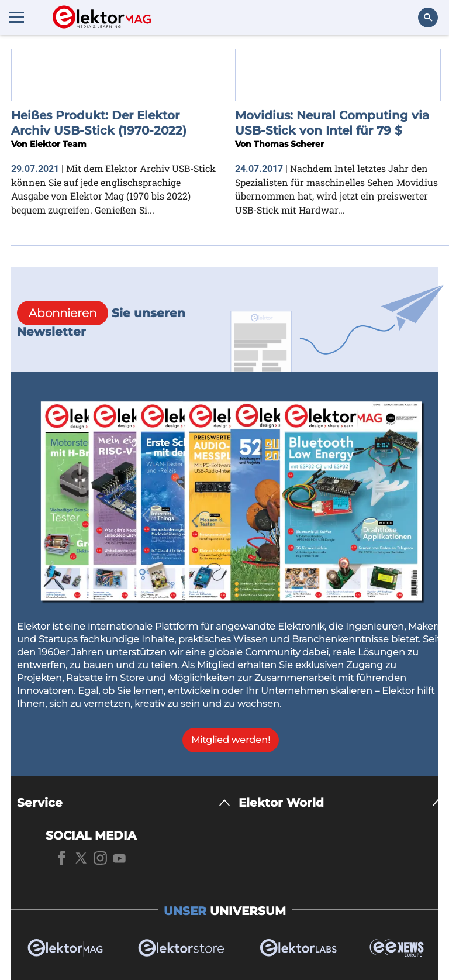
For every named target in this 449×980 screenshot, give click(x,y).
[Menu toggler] (16, 17)
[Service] (124, 803)
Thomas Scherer (289, 144)
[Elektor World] (341, 803)
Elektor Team (58, 144)
